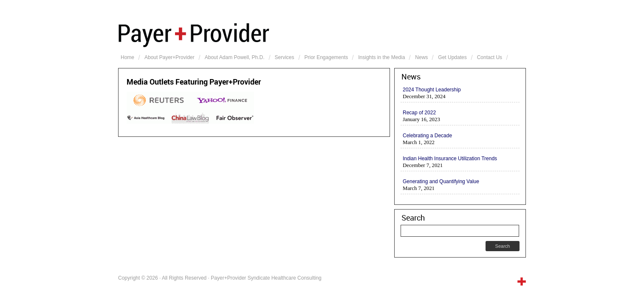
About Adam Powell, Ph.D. (235, 57)
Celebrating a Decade (427, 136)
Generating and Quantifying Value (441, 181)
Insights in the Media (381, 57)
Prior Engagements (326, 57)
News (421, 57)
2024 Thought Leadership (432, 90)
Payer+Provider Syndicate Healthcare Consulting (322, 34)
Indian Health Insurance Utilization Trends (450, 159)
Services (285, 57)
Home (127, 57)
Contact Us (490, 57)
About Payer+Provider (169, 57)
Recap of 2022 (419, 113)
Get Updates (452, 57)
